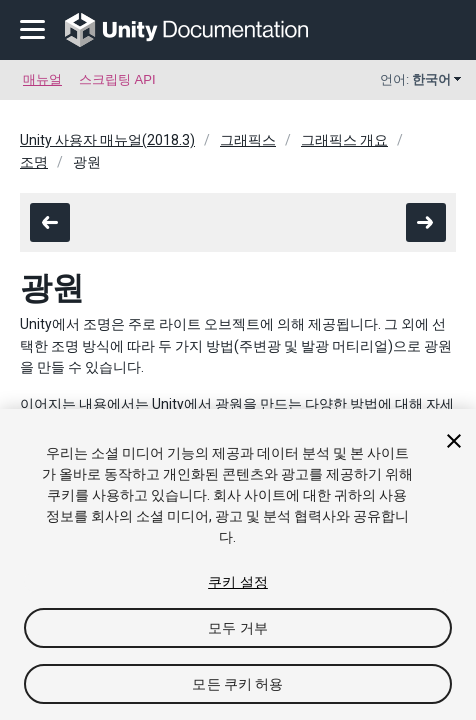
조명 (34, 162)
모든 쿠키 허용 (237, 684)
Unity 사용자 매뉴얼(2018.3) (107, 140)
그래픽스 (248, 140)
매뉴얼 (42, 79)
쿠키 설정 (238, 582)
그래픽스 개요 (344, 140)
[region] (238, 564)
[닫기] (454, 441)
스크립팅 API (117, 79)
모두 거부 (238, 628)
